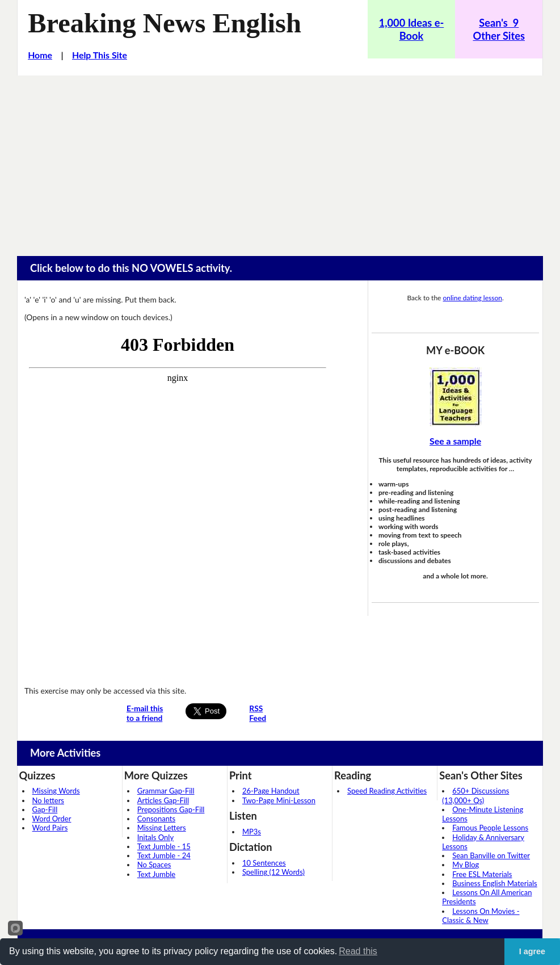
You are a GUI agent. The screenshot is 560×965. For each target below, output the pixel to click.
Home (40, 55)
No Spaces (154, 865)
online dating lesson (473, 298)
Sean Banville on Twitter (491, 855)
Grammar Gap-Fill (166, 791)
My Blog (466, 865)
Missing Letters (162, 828)
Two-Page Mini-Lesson (279, 800)
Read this (358, 951)
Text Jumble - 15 (164, 846)
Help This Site (100, 55)
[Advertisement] (280, 161)
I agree (532, 951)
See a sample (455, 441)
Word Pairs (50, 828)
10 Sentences (264, 863)
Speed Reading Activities (387, 791)
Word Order (52, 819)
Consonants (156, 819)
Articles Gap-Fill (163, 800)
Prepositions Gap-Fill (171, 809)
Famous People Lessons (490, 828)
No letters (48, 800)
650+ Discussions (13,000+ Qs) (475, 795)
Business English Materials (494, 883)
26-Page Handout (271, 791)
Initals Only (155, 837)
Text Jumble (156, 874)
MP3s (252, 832)
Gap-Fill (45, 809)
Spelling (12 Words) (273, 872)
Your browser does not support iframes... (178, 503)
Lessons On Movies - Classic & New (481, 916)
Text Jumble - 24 (164, 855)
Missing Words (56, 791)
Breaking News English (165, 23)
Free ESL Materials (482, 874)
